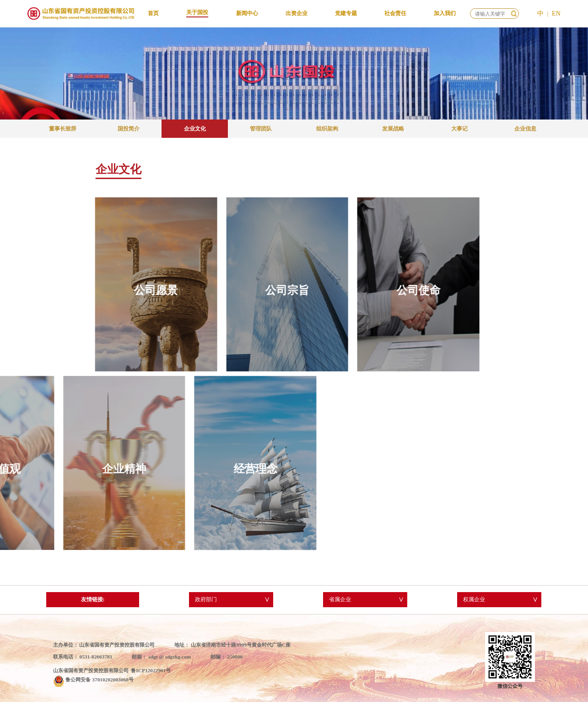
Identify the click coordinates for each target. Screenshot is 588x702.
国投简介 (129, 129)
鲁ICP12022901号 (151, 670)
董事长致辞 (63, 129)
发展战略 (393, 129)
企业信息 (525, 129)
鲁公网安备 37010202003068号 (99, 680)
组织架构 (327, 129)
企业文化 (195, 129)
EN (556, 14)
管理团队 (261, 129)
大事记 (459, 129)
